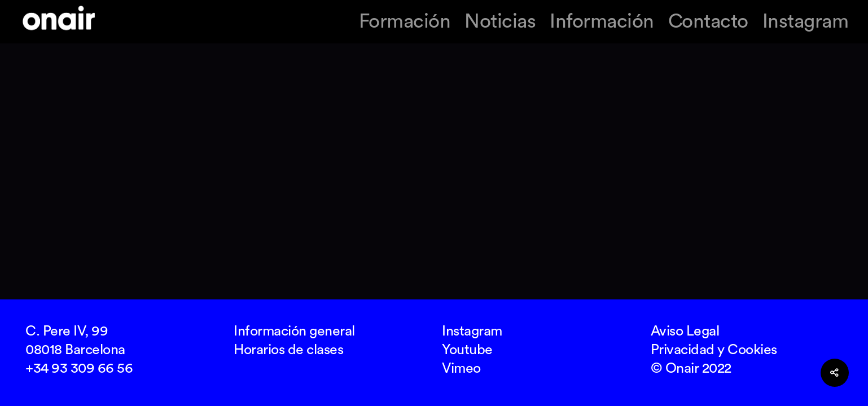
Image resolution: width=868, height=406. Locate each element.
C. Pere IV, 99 (67, 331)
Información (602, 22)
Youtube (467, 350)
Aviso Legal (685, 331)
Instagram (806, 22)
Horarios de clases (288, 350)
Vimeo (461, 369)
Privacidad (683, 350)
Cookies (752, 350)
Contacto (708, 22)
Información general (294, 331)
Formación (405, 22)
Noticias (500, 22)
